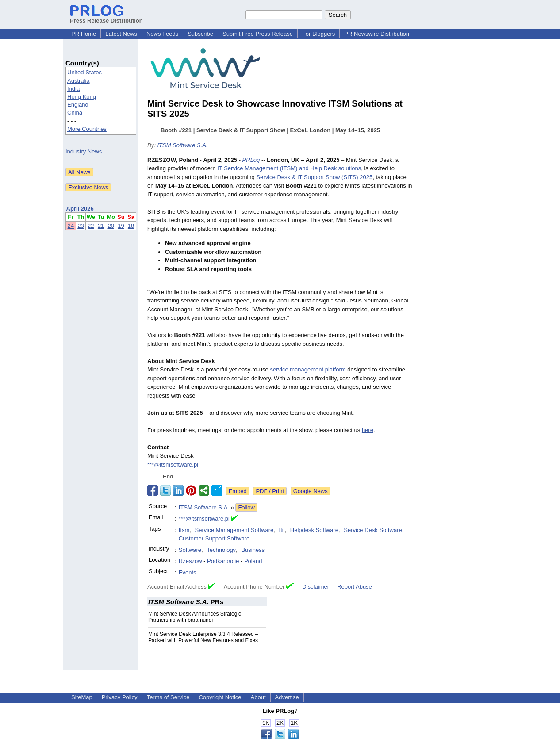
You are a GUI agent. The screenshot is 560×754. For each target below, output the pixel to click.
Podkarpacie (223, 561)
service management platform (308, 369)
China (75, 113)
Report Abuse (355, 587)
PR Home (84, 34)
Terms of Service (168, 697)
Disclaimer (316, 587)
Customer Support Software (214, 538)
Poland (253, 561)
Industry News (84, 151)
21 (101, 226)
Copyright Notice (220, 697)
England (78, 105)
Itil (282, 530)
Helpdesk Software (314, 530)
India (73, 89)
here (368, 430)
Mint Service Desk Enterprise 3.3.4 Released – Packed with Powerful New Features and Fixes (203, 637)
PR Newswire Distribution (377, 34)
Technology (221, 550)
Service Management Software (234, 530)
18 (131, 226)
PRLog (251, 160)
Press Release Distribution (106, 17)
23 (81, 226)
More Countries (87, 129)
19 (121, 226)
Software (190, 550)
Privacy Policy (120, 697)
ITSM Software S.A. (182, 145)
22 (91, 226)
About (258, 697)
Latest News (121, 34)
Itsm (184, 530)
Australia (79, 81)
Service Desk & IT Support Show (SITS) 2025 (314, 177)
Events (188, 572)
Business (253, 550)
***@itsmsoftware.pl (173, 465)
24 (71, 226)
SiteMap (82, 697)
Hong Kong (82, 97)
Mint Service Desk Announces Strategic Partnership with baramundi (195, 617)
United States (84, 72)
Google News (311, 491)
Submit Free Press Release (258, 34)
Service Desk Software (373, 530)
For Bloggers (318, 34)
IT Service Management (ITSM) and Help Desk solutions (289, 168)
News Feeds (162, 34)
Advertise (287, 697)
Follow (246, 507)
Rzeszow (190, 561)
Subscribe (200, 34)
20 (111, 226)
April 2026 (80, 209)
